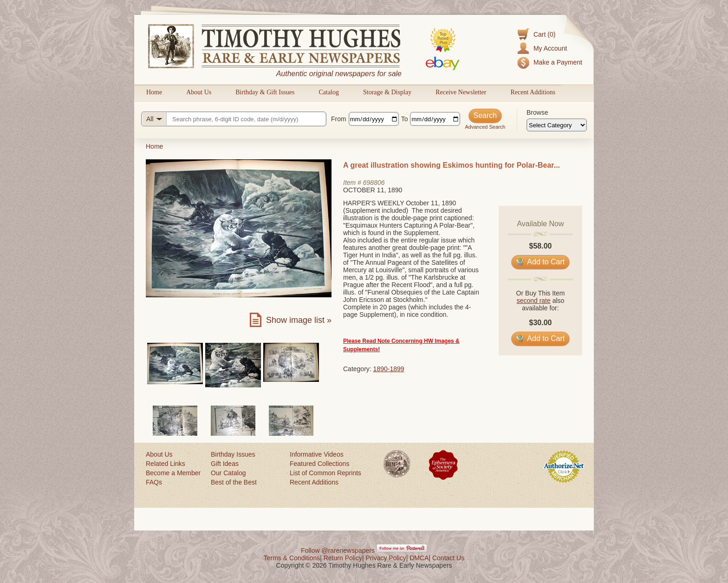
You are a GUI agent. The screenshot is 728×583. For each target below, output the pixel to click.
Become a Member (173, 473)
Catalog (329, 92)
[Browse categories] (557, 125)
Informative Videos (317, 454)
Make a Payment (558, 62)
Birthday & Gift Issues (265, 92)
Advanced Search (485, 127)
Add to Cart (541, 262)
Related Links (166, 464)
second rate (534, 301)
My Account (550, 48)
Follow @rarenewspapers (338, 550)
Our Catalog (228, 473)
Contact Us (448, 558)
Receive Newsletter (461, 92)
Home (154, 92)
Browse (537, 112)
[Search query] (234, 119)
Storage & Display (387, 92)
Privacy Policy (386, 558)
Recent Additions (533, 92)
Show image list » (299, 320)
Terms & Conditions (292, 558)
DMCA (419, 558)
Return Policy (343, 558)
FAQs (154, 482)
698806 (374, 183)
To (405, 119)
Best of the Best (234, 482)
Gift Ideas (225, 464)
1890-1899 (389, 369)
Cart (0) (544, 34)
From (339, 119)
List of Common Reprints (325, 473)
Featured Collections (319, 464)
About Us (199, 92)
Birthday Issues (233, 454)
